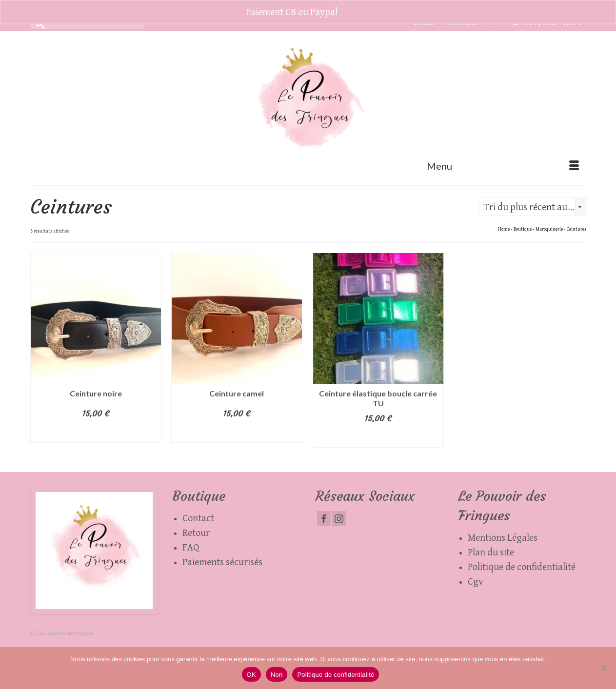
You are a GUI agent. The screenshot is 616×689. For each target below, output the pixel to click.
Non (277, 675)
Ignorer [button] (355, 12)
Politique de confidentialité (522, 567)
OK (251, 675)
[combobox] (533, 207)
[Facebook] (324, 519)
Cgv (476, 582)
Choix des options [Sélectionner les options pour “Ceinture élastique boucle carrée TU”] (378, 438)
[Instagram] (339, 519)
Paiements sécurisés (222, 562)
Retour (196, 533)
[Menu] (503, 166)
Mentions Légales (503, 538)
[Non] (604, 668)
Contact (198, 518)
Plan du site (491, 552)
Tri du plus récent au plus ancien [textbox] (535, 207)
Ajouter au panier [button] (96, 433)
